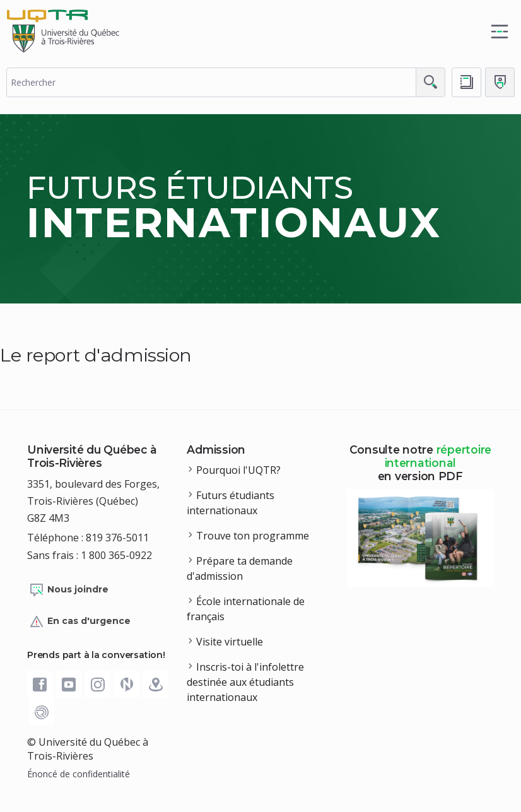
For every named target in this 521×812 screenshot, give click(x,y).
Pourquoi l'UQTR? (238, 470)
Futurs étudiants (234, 207)
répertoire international (438, 456)
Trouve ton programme (253, 536)
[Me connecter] (500, 82)
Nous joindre (69, 590)
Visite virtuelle (230, 642)
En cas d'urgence (80, 621)
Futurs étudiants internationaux (231, 503)
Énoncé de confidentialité (79, 774)
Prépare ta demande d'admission (240, 568)
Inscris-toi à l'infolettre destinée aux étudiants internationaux (245, 682)
